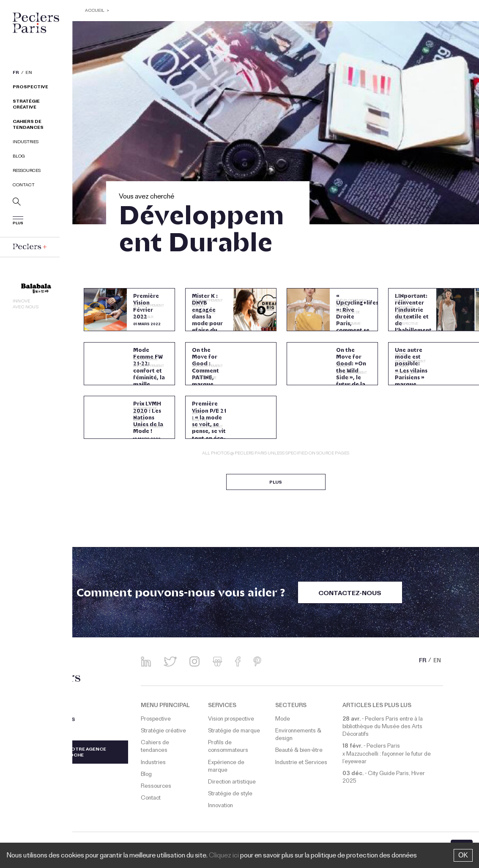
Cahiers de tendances (28, 125)
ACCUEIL (95, 11)
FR (16, 73)
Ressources (27, 171)
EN (29, 73)
